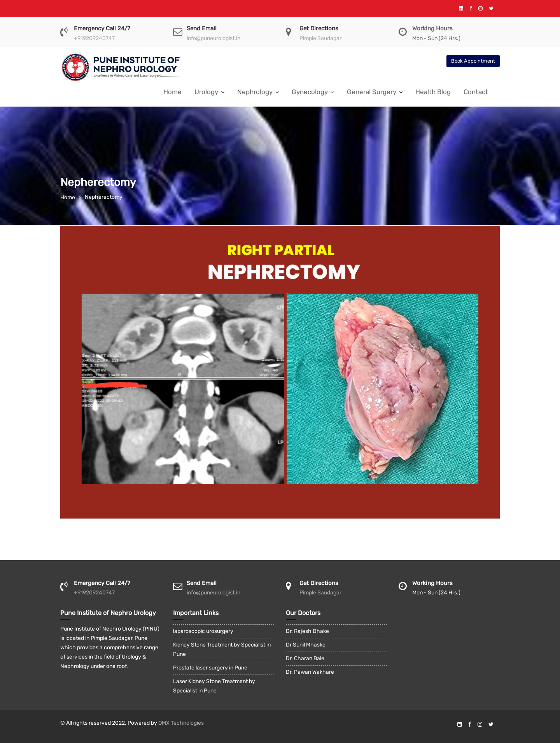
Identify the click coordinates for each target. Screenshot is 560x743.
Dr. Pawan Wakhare (310, 672)
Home (172, 92)
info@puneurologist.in (213, 38)
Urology (206, 92)
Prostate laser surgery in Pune (210, 668)
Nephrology (255, 92)
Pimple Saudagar (320, 38)
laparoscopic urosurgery (203, 631)
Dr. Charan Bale (305, 658)
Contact (476, 92)
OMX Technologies (181, 723)
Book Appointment (473, 61)
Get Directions (319, 28)
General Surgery (372, 92)
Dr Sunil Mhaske (306, 645)
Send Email (202, 28)
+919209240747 (94, 38)
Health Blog (433, 92)
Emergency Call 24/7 (102, 28)
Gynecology (310, 92)
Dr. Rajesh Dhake (307, 631)
